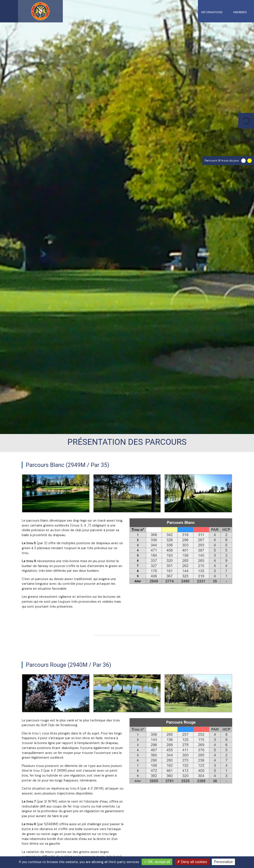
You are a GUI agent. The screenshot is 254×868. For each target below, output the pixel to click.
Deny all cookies (192, 862)
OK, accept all (157, 862)
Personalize (223, 862)
